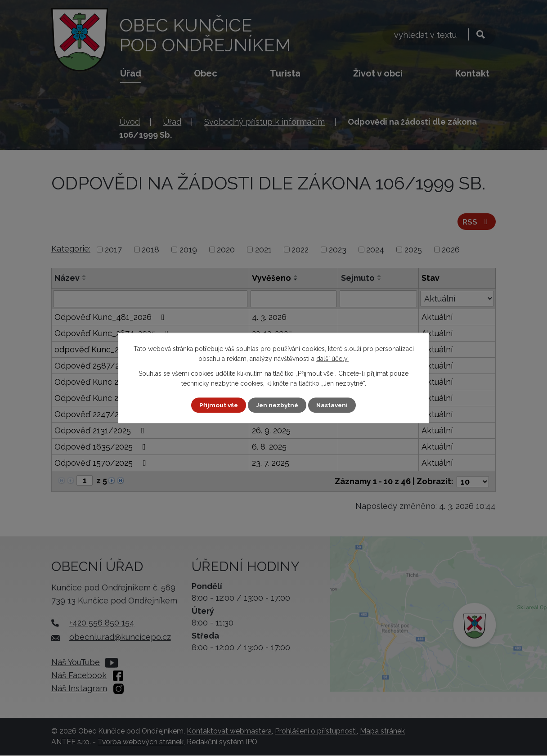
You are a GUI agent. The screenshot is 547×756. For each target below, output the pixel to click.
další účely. (332, 359)
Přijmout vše (217, 405)
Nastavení (334, 405)
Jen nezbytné (277, 405)
